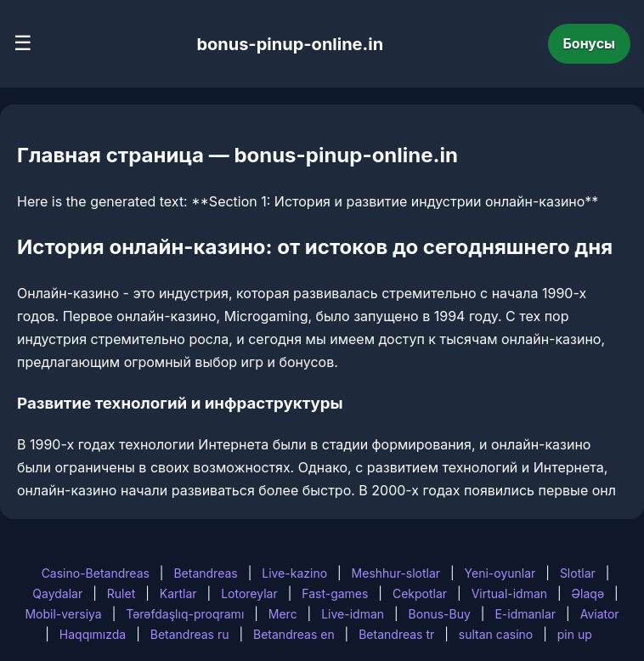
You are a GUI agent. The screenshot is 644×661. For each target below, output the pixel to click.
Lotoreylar (249, 593)
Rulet (121, 593)
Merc (283, 614)
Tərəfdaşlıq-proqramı (185, 614)
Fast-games (335, 593)
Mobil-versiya (63, 614)
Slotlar (578, 573)
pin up (575, 634)
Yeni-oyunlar (500, 573)
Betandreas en (294, 634)
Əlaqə (588, 593)
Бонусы (590, 43)
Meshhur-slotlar (396, 573)
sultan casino (496, 634)
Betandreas (205, 573)
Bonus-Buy (440, 614)
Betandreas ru (190, 634)
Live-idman (353, 614)
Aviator (600, 614)
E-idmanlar (525, 614)
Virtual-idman (509, 593)
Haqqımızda (93, 634)
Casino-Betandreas (96, 573)
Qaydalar (57, 593)
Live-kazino (294, 573)
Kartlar (178, 593)
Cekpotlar (420, 593)
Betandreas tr (396, 634)
